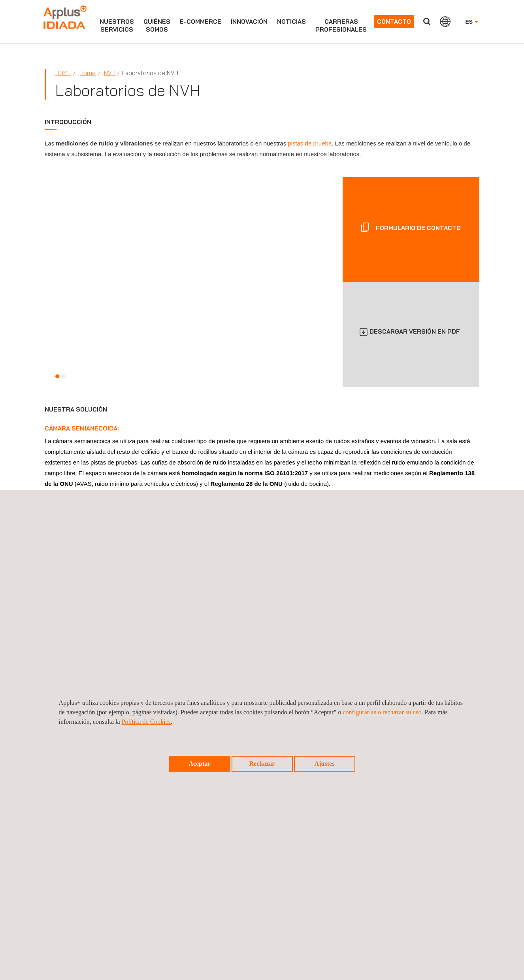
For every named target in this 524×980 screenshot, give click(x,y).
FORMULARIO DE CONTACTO (418, 228)
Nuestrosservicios (117, 25)
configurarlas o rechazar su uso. (383, 712)
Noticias (291, 22)
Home (63, 73)
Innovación (249, 22)
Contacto (394, 22)
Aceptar (199, 764)
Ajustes (325, 764)
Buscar (427, 22)
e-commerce (201, 22)
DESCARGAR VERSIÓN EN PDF (415, 331)
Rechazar (262, 764)
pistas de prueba (310, 143)
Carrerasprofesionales (341, 25)
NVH (110, 73)
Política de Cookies (146, 722)
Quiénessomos (157, 25)
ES (472, 22)
